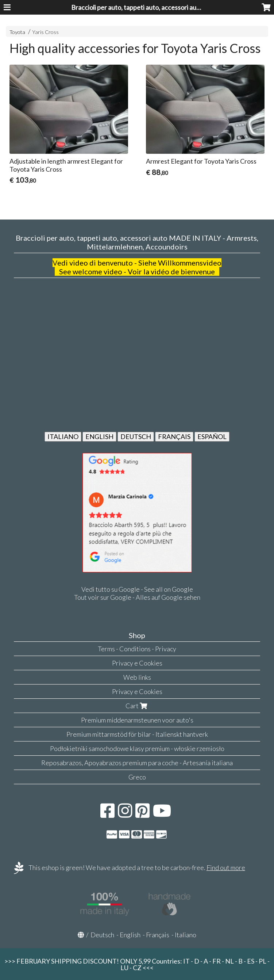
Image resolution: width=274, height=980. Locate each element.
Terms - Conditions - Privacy (137, 649)
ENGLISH (99, 436)
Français (158, 935)
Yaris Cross (45, 32)
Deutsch (102, 935)
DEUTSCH (136, 436)
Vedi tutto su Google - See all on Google (137, 589)
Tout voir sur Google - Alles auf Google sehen (137, 597)
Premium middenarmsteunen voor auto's (137, 720)
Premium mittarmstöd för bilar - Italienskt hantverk (137, 734)
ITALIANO (63, 436)
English (130, 935)
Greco (137, 777)
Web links (137, 677)
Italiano (186, 935)
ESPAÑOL (212, 436)
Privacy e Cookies (137, 663)
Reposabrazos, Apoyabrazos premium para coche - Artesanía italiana (137, 763)
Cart (137, 706)
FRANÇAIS (174, 436)
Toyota (17, 32)
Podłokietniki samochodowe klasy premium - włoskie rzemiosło (137, 748)
